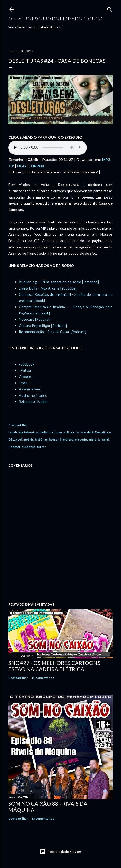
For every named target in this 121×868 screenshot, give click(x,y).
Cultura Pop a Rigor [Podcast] (43, 326)
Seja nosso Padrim (34, 401)
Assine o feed (30, 389)
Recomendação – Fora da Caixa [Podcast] (53, 332)
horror (54, 439)
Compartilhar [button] (18, 425)
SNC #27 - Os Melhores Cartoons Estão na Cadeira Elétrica (54, 666)
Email (23, 383)
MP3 (106, 160)
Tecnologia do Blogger (60, 852)
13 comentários (43, 819)
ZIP (11, 166)
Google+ (26, 376)
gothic (29, 439)
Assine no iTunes (33, 395)
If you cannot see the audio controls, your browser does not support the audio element (48, 148)
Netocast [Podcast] (35, 319)
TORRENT (38, 166)
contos (57, 432)
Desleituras (103, 432)
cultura (69, 432)
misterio (81, 439)
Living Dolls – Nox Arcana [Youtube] (48, 288)
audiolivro (43, 432)
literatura (67, 439)
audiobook (27, 432)
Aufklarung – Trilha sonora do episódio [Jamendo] (59, 282)
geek (19, 439)
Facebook (27, 364)
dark (90, 432)
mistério (94, 439)
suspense (29, 447)
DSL (11, 439)
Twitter (25, 370)
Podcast (14, 447)
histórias (41, 439)
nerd (105, 439)
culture (80, 432)
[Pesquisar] (110, 8)
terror (41, 447)
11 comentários (43, 678)
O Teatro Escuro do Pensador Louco (55, 19)
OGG (21, 166)
